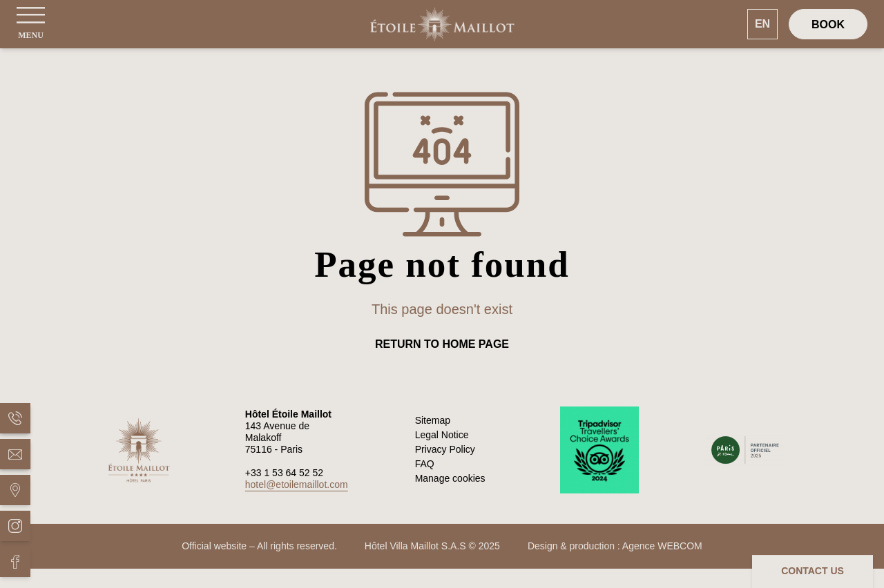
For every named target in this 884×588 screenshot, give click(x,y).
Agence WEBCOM (662, 546)
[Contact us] (813, 571)
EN (762, 24)
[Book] (828, 24)
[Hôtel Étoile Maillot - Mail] (15, 454)
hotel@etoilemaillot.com (297, 484)
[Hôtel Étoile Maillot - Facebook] (15, 562)
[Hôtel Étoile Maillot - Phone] (15, 418)
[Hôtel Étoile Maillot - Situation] (15, 490)
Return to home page (442, 344)
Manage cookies (450, 478)
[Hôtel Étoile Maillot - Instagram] (15, 526)
